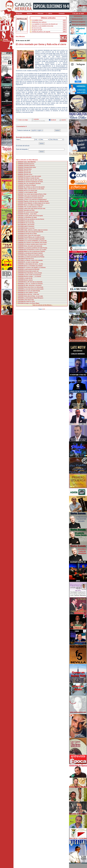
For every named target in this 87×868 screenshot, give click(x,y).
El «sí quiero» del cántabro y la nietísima (35, 268)
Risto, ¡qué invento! (29, 225)
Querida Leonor (28, 174)
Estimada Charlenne (29, 166)
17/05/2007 (21, 192)
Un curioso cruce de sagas (31, 212)
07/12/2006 (21, 223)
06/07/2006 (21, 260)
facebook (53, 120)
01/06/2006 (21, 269)
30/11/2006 (21, 225)
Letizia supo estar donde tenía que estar (35, 208)
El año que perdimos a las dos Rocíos (34, 219)
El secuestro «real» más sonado (32, 176)
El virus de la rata (37, 28)
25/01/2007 (21, 216)
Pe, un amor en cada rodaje (31, 262)
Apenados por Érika (29, 210)
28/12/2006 (21, 219)
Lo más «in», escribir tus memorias (33, 284)
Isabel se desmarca (29, 226)
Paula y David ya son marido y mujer (34, 255)
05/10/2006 (21, 237)
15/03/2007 (21, 203)
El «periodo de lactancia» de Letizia (33, 182)
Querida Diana (28, 169)
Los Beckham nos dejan (30, 217)
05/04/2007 (21, 200)
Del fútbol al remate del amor (32, 178)
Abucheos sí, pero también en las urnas (43, 26)
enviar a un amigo (23, 120)
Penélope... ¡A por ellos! (30, 214)
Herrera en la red (77, 19)
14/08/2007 (21, 173)
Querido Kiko (27, 173)
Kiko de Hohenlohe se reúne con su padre (35, 250)
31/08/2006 (21, 246)
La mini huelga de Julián (30, 192)
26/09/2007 (21, 162)
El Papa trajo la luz (29, 259)
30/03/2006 (21, 285)
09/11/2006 (21, 230)
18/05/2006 (21, 273)
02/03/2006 (21, 293)
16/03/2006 (21, 291)
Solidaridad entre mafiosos (39, 22)
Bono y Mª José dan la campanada (33, 282)
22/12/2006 (21, 221)
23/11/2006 (21, 226)
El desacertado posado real (31, 271)
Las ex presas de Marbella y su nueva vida (35, 241)
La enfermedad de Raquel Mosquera (34, 298)
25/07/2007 (21, 178)
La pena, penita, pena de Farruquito (33, 216)
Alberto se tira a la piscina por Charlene (34, 251)
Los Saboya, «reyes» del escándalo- (34, 260)
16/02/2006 (21, 294)
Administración (78, 16)
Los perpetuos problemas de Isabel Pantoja (36, 248)
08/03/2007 (21, 205)
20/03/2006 (21, 289)
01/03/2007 (21, 207)
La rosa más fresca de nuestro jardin (34, 289)
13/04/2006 (21, 282)
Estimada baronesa (29, 164)
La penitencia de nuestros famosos (33, 198)
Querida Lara (27, 171)
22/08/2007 (21, 171)
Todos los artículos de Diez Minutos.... (43, 305)
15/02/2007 (21, 210)
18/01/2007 (21, 217)
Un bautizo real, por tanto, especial (33, 180)
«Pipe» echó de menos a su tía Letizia (34, 189)
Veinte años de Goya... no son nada (33, 296)
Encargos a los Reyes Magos (32, 303)
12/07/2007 (21, 180)
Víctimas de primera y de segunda (41, 32)
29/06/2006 (21, 262)
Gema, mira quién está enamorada (33, 246)
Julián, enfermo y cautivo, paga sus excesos (36, 230)
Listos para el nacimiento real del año (34, 196)
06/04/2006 (21, 284)
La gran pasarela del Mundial (32, 269)
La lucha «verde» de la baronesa (33, 275)
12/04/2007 (21, 198)
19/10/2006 (21, 234)
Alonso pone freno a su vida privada (33, 287)
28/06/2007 (21, 182)
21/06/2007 (21, 183)
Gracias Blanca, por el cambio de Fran (34, 237)
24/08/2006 (21, 248)
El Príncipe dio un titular (30, 234)
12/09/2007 (21, 166)
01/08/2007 (21, 176)
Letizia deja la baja (29, 300)
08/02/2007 (21, 212)
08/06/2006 (21, 268)
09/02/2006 (21, 298)
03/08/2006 (21, 253)
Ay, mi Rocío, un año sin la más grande (34, 187)
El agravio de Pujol (37, 30)
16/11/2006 (21, 228)
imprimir (64, 120)
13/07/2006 (21, 259)
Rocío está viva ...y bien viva (31, 294)
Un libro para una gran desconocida (34, 232)
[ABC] (65, 20)
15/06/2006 (21, 266)
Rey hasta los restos (29, 302)
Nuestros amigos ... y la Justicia (32, 276)
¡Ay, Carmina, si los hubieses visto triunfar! (35, 242)
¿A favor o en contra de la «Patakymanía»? (35, 200)
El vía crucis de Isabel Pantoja (32, 291)
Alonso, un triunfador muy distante (33, 266)
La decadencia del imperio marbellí (33, 253)
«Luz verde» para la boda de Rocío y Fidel (35, 194)
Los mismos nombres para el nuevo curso (35, 244)
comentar (36, 119)
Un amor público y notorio (31, 293)
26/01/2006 (21, 300)
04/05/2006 (21, 276)
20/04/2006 (21, 280)
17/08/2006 (21, 250)
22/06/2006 (21, 264)
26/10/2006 (21, 232)
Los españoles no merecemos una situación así (45, 24)
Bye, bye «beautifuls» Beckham (32, 183)
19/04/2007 (21, 196)
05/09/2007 (21, 167)
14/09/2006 (21, 242)
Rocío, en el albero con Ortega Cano (34, 205)
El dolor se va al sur (29, 228)
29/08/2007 (21, 169)
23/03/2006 (21, 287)
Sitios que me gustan (79, 25)
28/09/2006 (21, 239)
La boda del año (28, 278)
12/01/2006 (21, 302)
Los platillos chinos (37, 20)
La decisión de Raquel (30, 185)
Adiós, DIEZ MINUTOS (30, 162)
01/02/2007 (21, 214)
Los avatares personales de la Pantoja (34, 257)
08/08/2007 (21, 174)
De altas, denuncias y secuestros (33, 285)
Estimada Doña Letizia (30, 167)
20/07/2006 (21, 257)
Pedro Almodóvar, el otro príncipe (33, 273)
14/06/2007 (21, 185)
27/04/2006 (21, 278)
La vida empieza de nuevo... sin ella (33, 264)
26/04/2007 (21, 194)
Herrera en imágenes (79, 22)
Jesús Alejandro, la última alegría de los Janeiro (37, 203)
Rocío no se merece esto (31, 191)
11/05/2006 (21, 275)
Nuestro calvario (28, 280)
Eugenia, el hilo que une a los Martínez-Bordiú (36, 201)
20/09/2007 (21, 164)
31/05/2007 (21, 189)
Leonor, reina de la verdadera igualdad (34, 239)
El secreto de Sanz (29, 221)
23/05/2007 (21, 191)
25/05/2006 (21, 271)
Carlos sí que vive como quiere (32, 235)
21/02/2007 (21, 208)
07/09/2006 (21, 244)
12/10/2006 (21, 235)
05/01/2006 (21, 303)
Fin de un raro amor (29, 223)
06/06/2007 (21, 187)
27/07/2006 (21, 255)
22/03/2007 (21, 201)
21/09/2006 (21, 241)
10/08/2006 (21, 251)
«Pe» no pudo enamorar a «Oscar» (33, 207)
